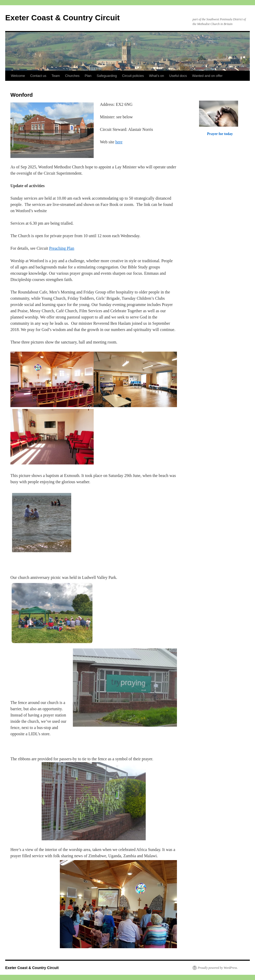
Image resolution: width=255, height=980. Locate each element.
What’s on (157, 76)
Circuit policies (133, 76)
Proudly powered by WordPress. (218, 968)
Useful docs (178, 76)
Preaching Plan (62, 248)
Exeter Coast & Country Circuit (62, 18)
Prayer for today (220, 134)
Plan (88, 76)
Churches (72, 76)
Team (56, 76)
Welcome (18, 76)
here (119, 142)
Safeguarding (107, 76)
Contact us (38, 76)
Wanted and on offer (207, 76)
